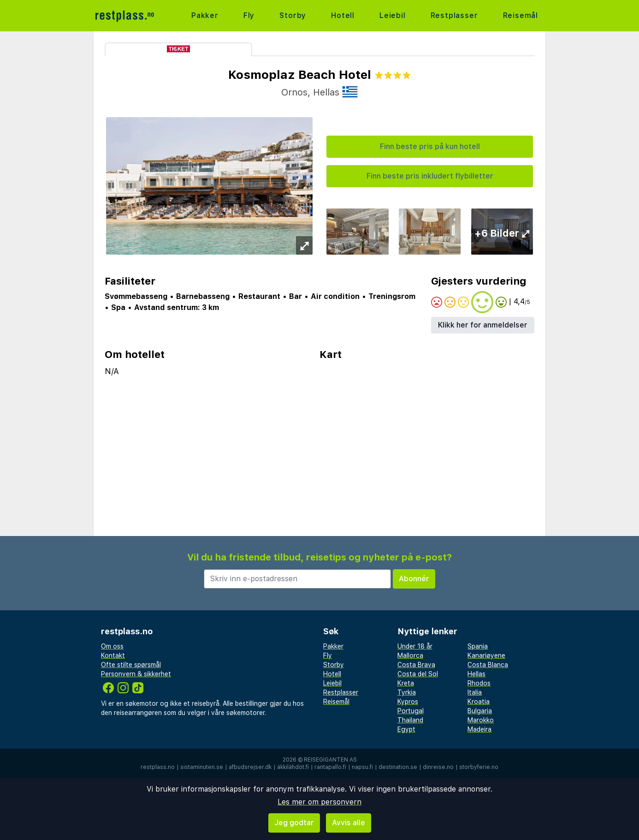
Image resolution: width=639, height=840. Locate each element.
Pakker (205, 15)
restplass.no (158, 767)
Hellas (476, 674)
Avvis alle (349, 823)
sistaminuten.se (202, 767)
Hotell (343, 15)
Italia (475, 692)
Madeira (479, 729)
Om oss (112, 646)
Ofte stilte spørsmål (131, 665)
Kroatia (479, 702)
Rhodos (479, 683)
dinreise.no (438, 767)
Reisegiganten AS (330, 760)
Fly (249, 15)
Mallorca (410, 655)
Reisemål (521, 15)
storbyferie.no (479, 767)
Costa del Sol (418, 674)
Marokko (481, 720)
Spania (478, 646)
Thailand (410, 720)
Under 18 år (415, 646)
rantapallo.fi (330, 767)
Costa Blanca (488, 665)
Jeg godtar (294, 823)
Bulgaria (480, 711)
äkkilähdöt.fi (293, 767)
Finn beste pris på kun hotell (430, 146)
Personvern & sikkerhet (136, 674)
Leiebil (393, 15)
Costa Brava (416, 665)
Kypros (408, 702)
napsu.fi (362, 767)
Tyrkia (407, 692)
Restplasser (454, 15)
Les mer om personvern (319, 802)
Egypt (406, 729)
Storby (293, 15)
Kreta (406, 683)
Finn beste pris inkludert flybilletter (430, 176)
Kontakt (113, 655)
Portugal (411, 711)
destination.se (398, 767)
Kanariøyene (486, 655)
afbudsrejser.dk (250, 767)
